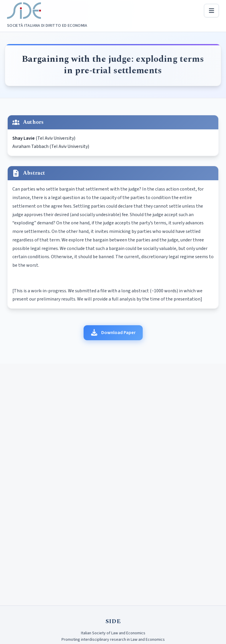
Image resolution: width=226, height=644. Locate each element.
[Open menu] (212, 11)
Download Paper (113, 333)
